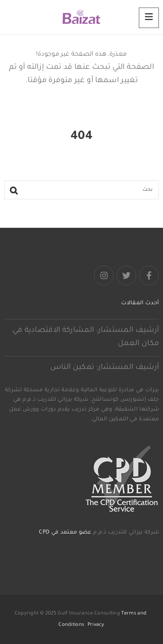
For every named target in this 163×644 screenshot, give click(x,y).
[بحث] (81, 190)
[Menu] (149, 18)
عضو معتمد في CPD (65, 533)
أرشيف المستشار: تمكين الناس (105, 368)
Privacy (96, 625)
